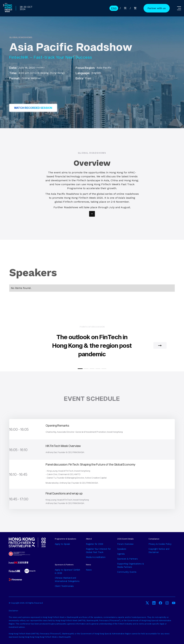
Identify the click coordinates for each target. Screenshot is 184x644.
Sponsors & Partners (127, 559)
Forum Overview (125, 544)
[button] (160, 345)
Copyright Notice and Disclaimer (159, 551)
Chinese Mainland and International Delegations (67, 580)
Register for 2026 (94, 544)
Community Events (127, 572)
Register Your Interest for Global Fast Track (98, 551)
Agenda (121, 554)
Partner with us (157, 8)
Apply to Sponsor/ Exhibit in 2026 (67, 571)
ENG (114, 8)
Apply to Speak (62, 544)
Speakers (122, 549)
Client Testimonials (64, 586)
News (89, 570)
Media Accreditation (96, 557)
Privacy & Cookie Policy (160, 544)
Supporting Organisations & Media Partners (130, 565)
